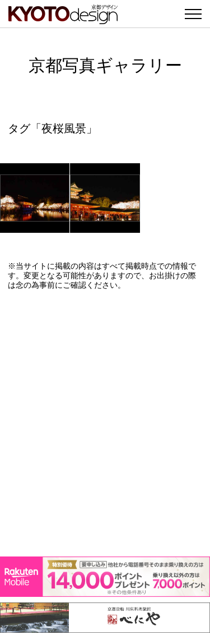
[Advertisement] (105, 423)
